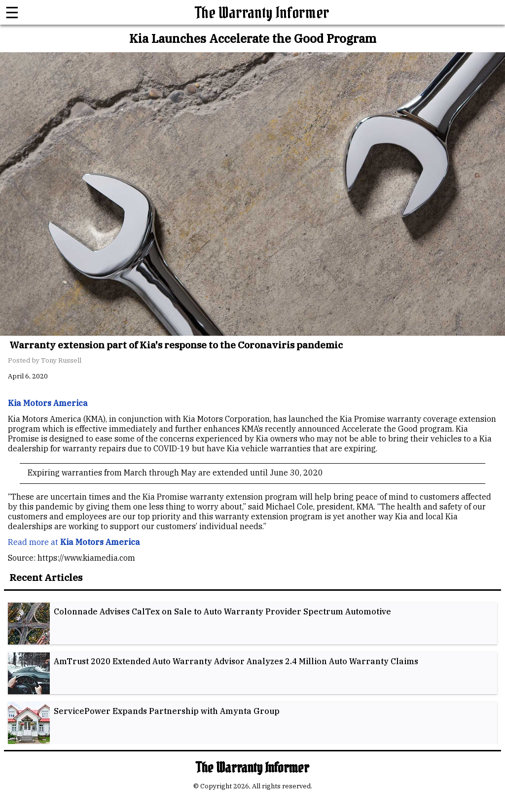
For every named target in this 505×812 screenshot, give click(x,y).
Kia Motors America (100, 542)
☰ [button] (12, 12)
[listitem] (252, 624)
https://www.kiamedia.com (86, 558)
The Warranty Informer (262, 13)
